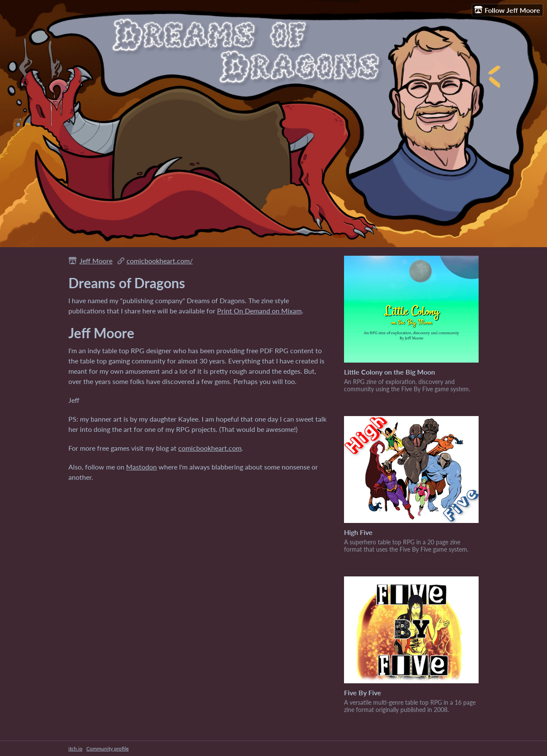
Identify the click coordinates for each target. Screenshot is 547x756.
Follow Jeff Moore (507, 10)
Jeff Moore (96, 261)
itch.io (75, 749)
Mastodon (141, 467)
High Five (358, 532)
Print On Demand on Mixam (259, 311)
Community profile (107, 749)
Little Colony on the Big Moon (390, 372)
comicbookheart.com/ (160, 261)
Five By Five (363, 693)
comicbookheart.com (210, 448)
